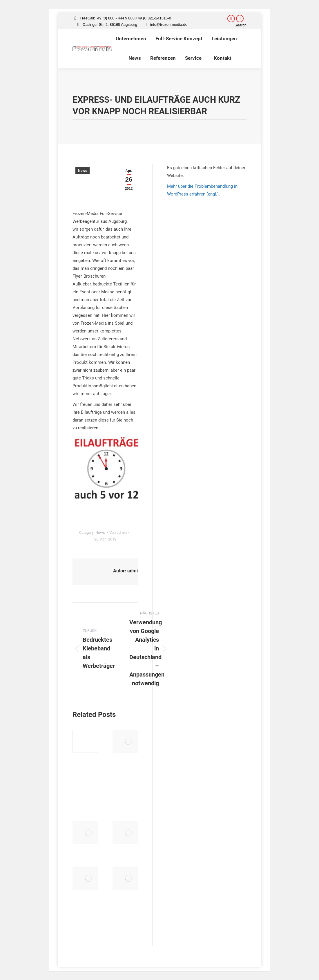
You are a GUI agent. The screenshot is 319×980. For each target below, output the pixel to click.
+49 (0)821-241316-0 (153, 18)
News (83, 171)
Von (118, 533)
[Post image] (88, 741)
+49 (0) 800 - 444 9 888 (115, 18)
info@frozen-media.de (169, 25)
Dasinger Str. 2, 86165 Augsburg (110, 25)
